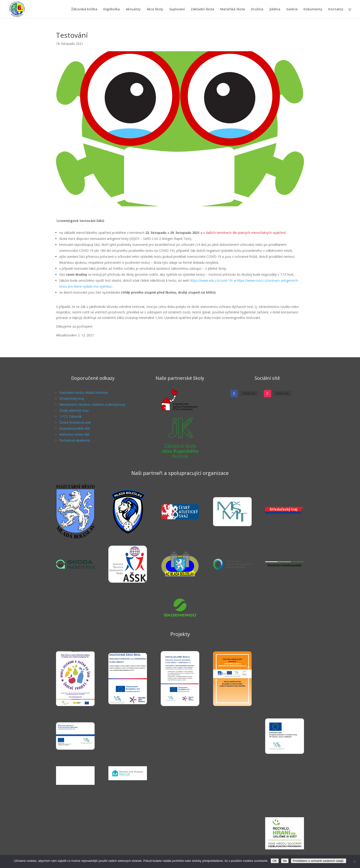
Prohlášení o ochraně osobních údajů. (319, 861)
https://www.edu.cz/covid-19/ (211, 280)
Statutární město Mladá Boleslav (84, 393)
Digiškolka (112, 9)
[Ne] (354, 862)
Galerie (292, 9)
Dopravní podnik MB (75, 428)
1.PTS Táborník (70, 416)
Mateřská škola (233, 9)
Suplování (177, 9)
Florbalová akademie (75, 440)
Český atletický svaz (74, 410)
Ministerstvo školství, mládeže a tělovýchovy (92, 404)
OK (275, 861)
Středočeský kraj (72, 399)
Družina (257, 9)
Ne (285, 861)
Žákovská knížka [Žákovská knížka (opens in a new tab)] (84, 9)
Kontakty (336, 9)
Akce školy (155, 9)
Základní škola (202, 9)
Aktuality (133, 9)
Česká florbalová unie (75, 422)
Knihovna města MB (74, 434)
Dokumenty (313, 9)
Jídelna (275, 9)
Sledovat (249, 393)
